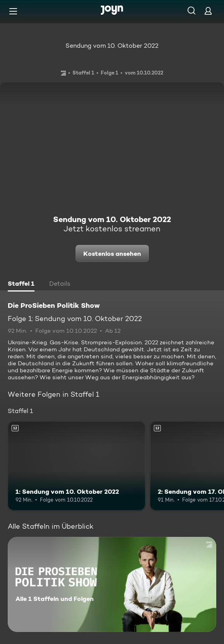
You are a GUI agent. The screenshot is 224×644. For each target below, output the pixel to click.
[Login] (208, 11)
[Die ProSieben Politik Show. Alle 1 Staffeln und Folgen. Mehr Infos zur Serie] (112, 584)
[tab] (21, 285)
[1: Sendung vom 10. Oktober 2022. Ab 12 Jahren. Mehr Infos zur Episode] (77, 466)
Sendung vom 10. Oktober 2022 (112, 46)
